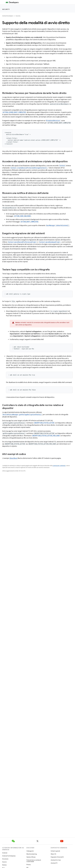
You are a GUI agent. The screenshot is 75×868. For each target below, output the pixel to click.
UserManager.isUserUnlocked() (58, 225)
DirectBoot (14, 458)
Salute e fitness (31, 857)
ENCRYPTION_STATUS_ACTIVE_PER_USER (46, 436)
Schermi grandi (55, 851)
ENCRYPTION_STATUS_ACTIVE (44, 423)
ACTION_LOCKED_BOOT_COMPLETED (14, 112)
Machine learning (32, 854)
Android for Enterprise (9, 856)
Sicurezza (5, 859)
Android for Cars (56, 860)
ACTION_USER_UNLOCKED (22, 216)
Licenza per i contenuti (59, 466)
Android (5, 853)
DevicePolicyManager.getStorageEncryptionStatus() (22, 415)
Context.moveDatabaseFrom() (50, 242)
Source (4, 862)
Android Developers (8, 16)
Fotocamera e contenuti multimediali (34, 861)
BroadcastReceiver (53, 121)
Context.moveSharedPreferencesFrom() (22, 242)
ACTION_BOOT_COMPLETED (29, 222)
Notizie (4, 865)
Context (62, 166)
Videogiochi (30, 851)
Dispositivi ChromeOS (57, 857)
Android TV (54, 863)
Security (6, 9)
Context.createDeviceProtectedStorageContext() (29, 168)
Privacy (29, 865)
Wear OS (53, 854)
